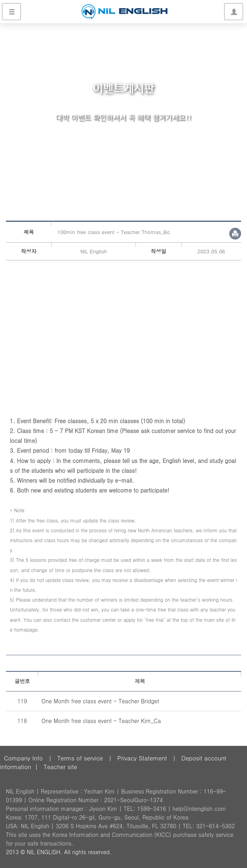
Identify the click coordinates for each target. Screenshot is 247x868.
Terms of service (80, 758)
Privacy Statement (142, 758)
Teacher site (60, 767)
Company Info (23, 758)
